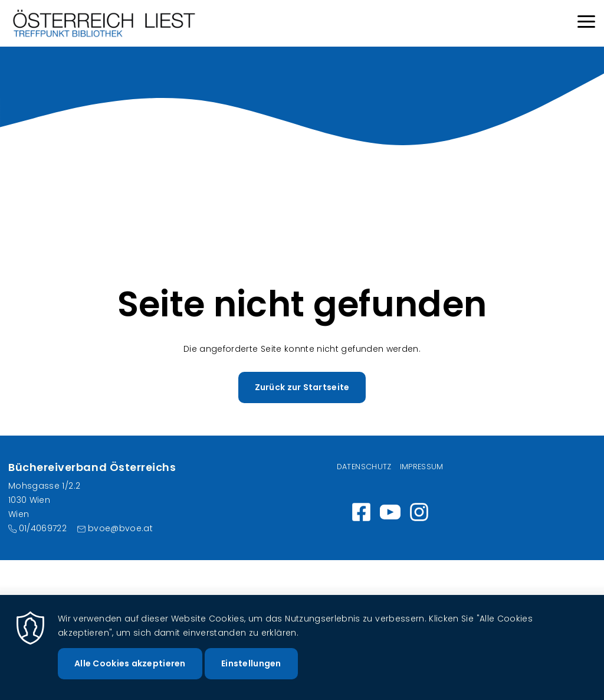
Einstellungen (251, 670)
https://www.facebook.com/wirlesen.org (361, 512)
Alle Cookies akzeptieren (130, 670)
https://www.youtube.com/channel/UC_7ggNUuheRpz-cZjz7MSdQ (390, 512)
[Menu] (586, 23)
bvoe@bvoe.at (120, 528)
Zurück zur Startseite (302, 387)
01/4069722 (43, 528)
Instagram (419, 512)
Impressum (422, 467)
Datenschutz (364, 467)
